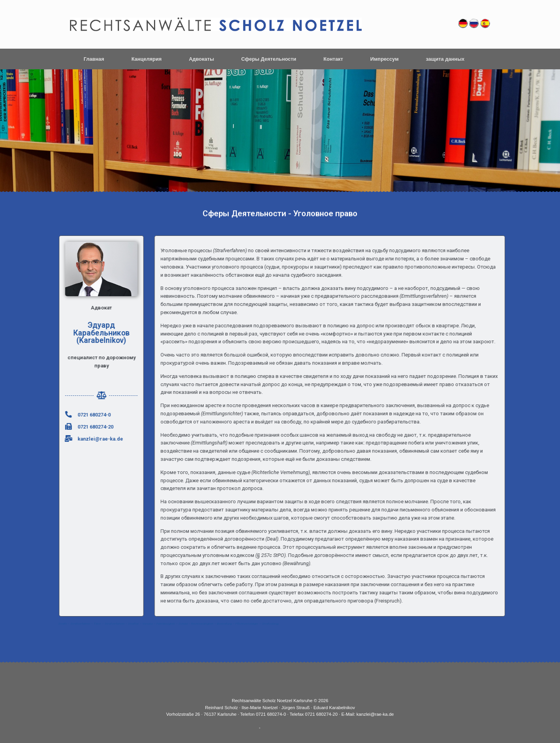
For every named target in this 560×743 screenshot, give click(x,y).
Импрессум (384, 59)
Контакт (333, 59)
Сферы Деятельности (269, 59)
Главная (94, 59)
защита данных (445, 59)
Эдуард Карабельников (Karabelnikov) (88, 333)
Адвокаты (202, 59)
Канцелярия (147, 59)
